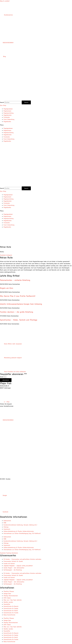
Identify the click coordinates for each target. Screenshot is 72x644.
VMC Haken (7, 598)
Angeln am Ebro (7, 288)
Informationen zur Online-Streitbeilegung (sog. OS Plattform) (22, 533)
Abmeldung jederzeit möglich (11, 358)
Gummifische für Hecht (11, 611)
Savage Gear (7, 594)
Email (2, 377)
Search (2, 102)
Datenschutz (7, 521)
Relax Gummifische (9, 615)
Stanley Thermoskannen (11, 596)
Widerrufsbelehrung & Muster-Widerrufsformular (19, 531)
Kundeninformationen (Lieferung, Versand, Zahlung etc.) (20, 525)
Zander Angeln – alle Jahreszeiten (14, 568)
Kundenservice (6, 15)
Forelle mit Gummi (9, 564)
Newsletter (7, 604)
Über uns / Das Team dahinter (13, 600)
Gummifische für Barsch (11, 606)
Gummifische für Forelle (11, 613)
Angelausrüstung (8, 113)
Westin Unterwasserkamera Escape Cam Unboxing (21, 304)
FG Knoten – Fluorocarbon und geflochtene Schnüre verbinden (22, 559)
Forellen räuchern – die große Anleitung (17, 312)
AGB (5, 523)
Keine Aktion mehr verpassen (11, 344)
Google (3, 495)
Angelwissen (7, 111)
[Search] (26, 102)
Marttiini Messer (9, 591)
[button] (36, 125)
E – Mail (5, 402)
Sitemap (6, 527)
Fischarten (7, 117)
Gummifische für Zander (11, 609)
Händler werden (8, 602)
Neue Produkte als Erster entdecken (13, 372)
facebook (4, 512)
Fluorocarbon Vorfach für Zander (13, 561)
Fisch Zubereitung (9, 119)
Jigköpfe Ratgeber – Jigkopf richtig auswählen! (18, 566)
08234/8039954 (7, 43)
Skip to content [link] (5, 1)
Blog (3, 56)
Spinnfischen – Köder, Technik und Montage (19, 320)
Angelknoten (7, 122)
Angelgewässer (8, 109)
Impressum (7, 529)
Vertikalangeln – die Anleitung (13, 570)
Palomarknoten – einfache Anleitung (15, 280)
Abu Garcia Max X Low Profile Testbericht (18, 296)
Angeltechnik (7, 115)
